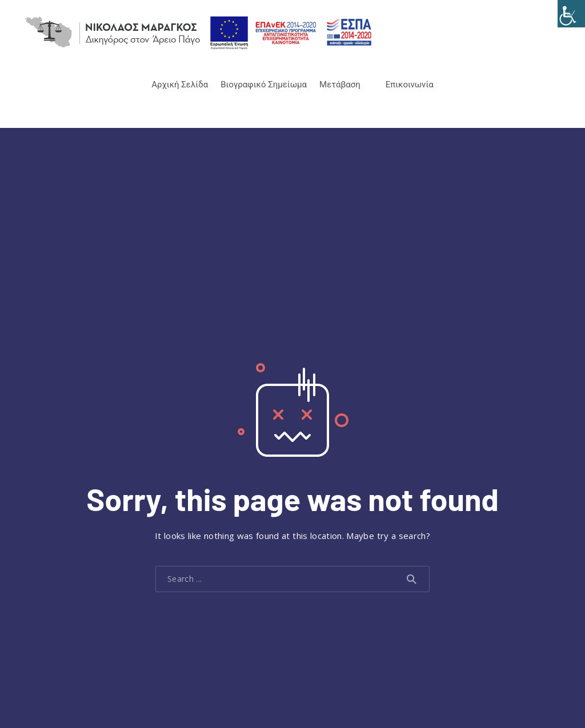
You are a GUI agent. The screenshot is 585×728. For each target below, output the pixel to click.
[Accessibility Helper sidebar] (571, 14)
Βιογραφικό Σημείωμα (264, 85)
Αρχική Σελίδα (180, 85)
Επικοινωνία (410, 85)
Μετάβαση (340, 85)
